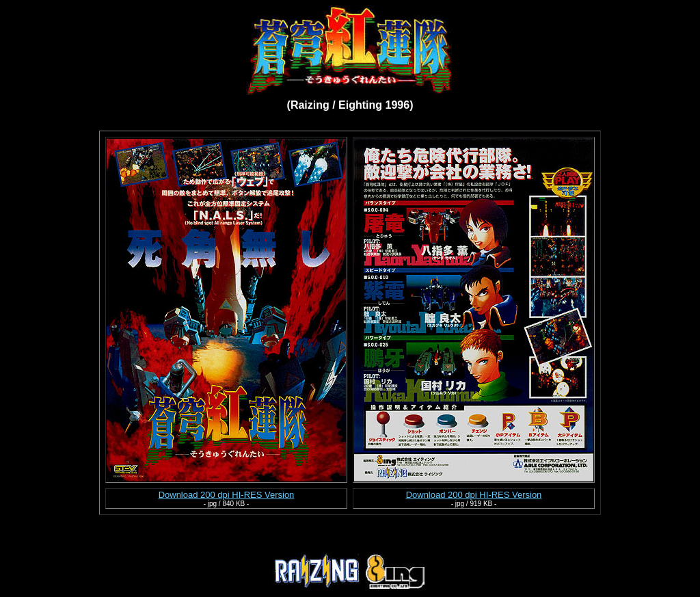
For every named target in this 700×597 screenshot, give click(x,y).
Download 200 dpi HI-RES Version (227, 495)
